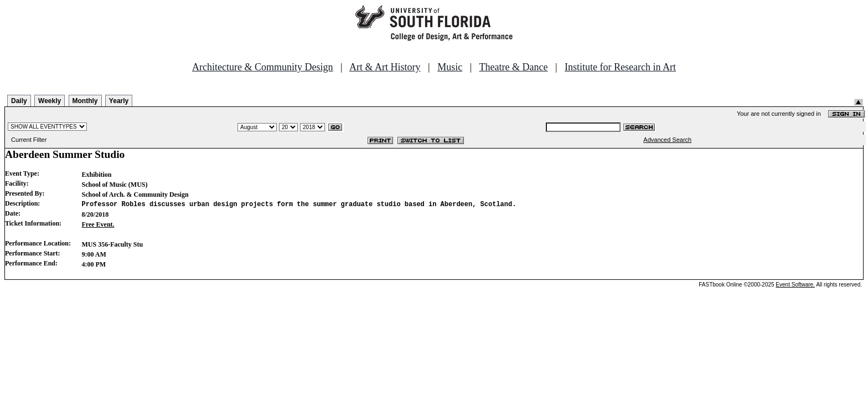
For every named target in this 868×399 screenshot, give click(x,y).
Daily (19, 101)
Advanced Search (667, 140)
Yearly (119, 101)
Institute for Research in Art (620, 67)
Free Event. (98, 224)
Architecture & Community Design (262, 67)
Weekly (50, 101)
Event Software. (795, 285)
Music (450, 67)
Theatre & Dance (513, 67)
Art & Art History (385, 67)
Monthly (85, 101)
